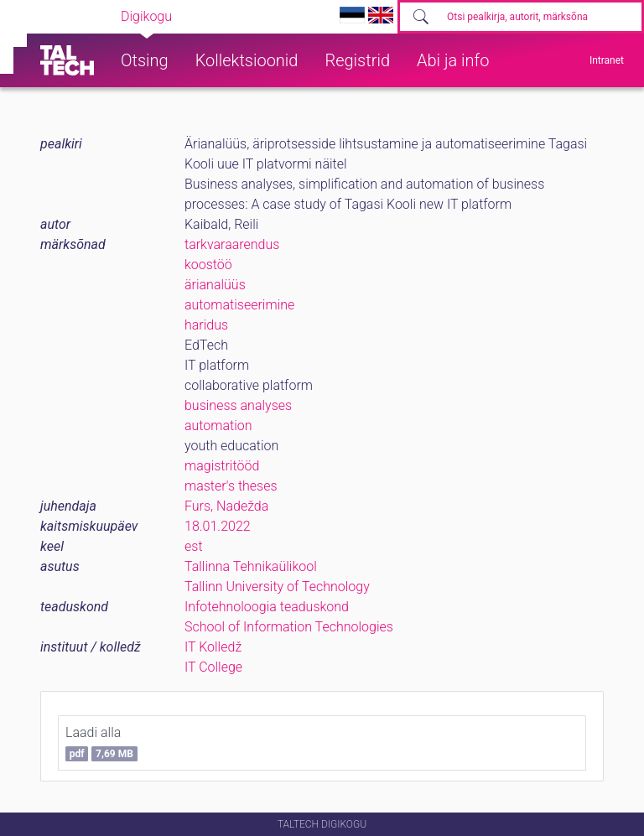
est (194, 546)
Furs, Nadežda (226, 506)
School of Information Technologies (289, 627)
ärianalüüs (215, 285)
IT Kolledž (213, 647)
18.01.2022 (218, 526)
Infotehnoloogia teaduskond (267, 607)
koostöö (208, 265)
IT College (213, 667)
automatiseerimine (239, 305)
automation (218, 426)
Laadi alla (101, 743)
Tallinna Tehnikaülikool (251, 566)
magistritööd (222, 466)
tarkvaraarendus (232, 244)
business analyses (238, 405)
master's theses (231, 486)
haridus (206, 325)
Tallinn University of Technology (277, 587)
